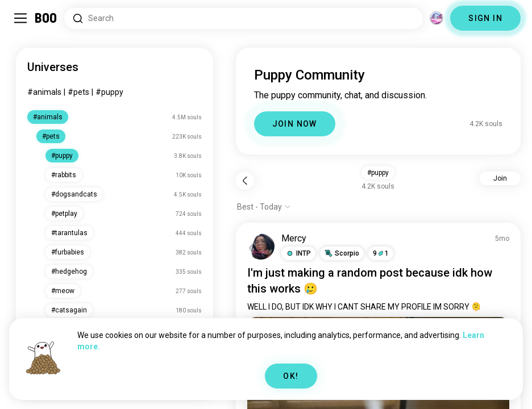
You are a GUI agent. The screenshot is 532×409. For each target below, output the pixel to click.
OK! (291, 376)
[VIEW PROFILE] (261, 246)
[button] (298, 253)
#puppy (109, 92)
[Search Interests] (244, 18)
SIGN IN (485, 18)
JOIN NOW (295, 124)
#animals (44, 92)
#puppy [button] (378, 173)
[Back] (245, 181)
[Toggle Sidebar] (20, 18)
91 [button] (381, 253)
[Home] (46, 18)
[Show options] (264, 207)
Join (500, 178)
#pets (78, 92)
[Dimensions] (437, 18)
